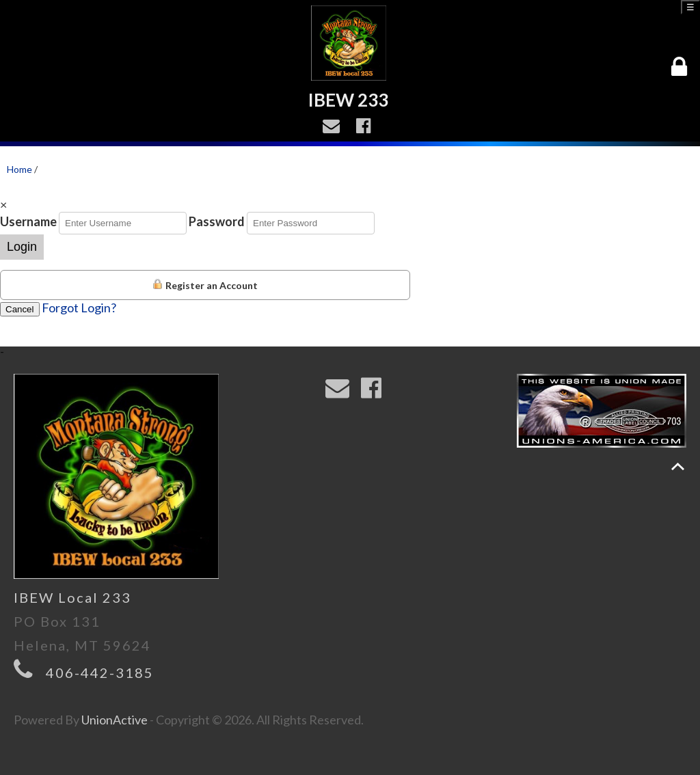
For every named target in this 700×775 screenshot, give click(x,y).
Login (22, 247)
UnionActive (115, 720)
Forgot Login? (79, 308)
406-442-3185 (100, 672)
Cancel (20, 309)
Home (19, 169)
